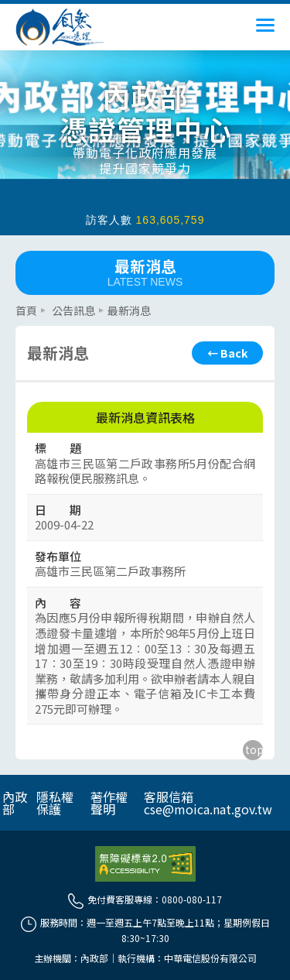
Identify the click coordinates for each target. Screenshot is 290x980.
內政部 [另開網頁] (15, 803)
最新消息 (145, 272)
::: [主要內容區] (20, 301)
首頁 (26, 310)
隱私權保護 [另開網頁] (55, 803)
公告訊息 (73, 310)
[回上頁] (227, 353)
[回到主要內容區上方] (253, 750)
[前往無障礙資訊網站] (145, 864)
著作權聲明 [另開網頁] (109, 803)
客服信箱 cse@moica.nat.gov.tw (208, 803)
